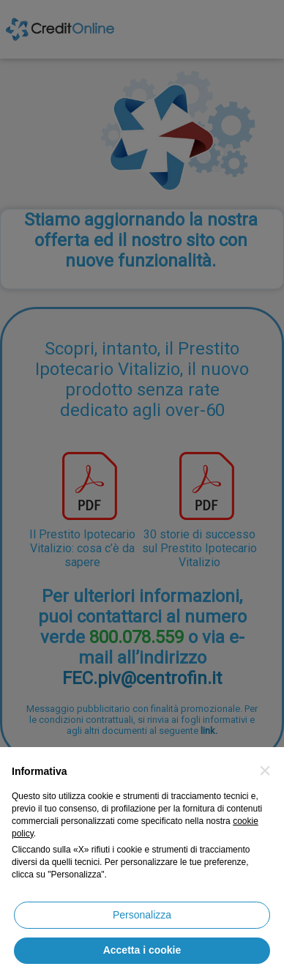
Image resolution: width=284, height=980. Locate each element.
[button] (265, 771)
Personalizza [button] (142, 915)
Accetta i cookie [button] (142, 950)
